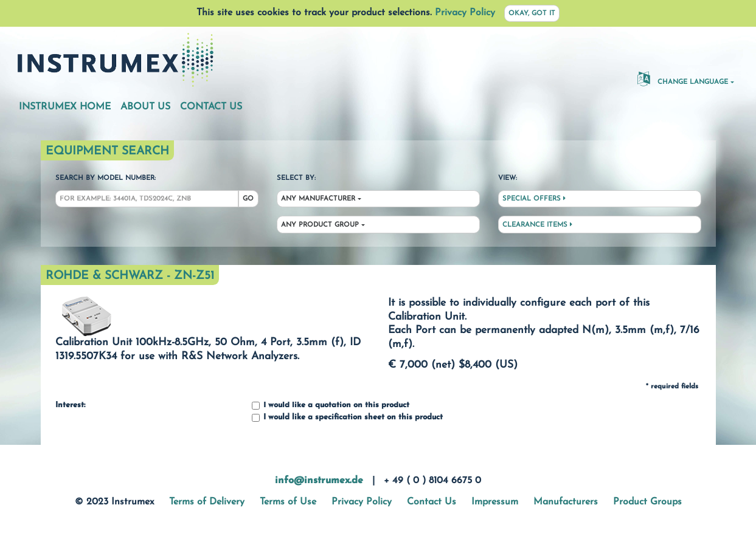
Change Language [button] (683, 78)
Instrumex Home (65, 107)
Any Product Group (320, 225)
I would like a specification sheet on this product (347, 418)
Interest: (70, 405)
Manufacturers (566, 502)
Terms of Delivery (207, 502)
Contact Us (211, 107)
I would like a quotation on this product (331, 406)
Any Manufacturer (318, 199)
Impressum (495, 502)
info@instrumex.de (319, 481)
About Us (145, 107)
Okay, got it (532, 14)
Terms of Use (288, 502)
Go (248, 199)
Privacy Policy (465, 13)
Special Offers (534, 199)
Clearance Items (537, 225)
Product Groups (647, 502)
